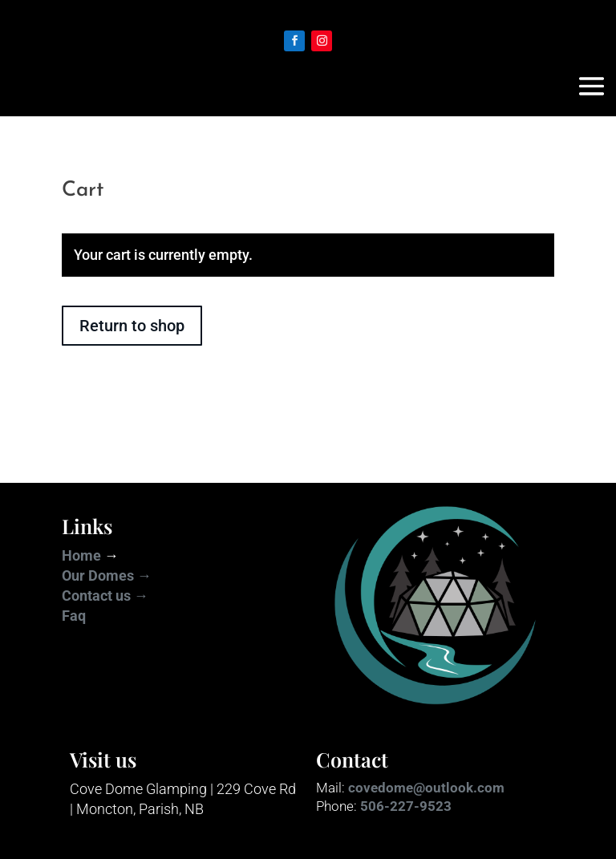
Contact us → (105, 596)
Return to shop (132, 326)
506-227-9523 (406, 806)
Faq (74, 616)
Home (81, 555)
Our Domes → (107, 575)
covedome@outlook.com (426, 788)
